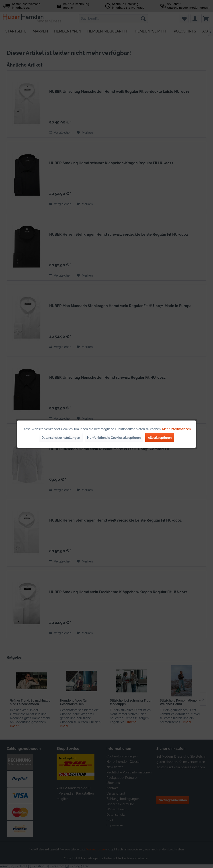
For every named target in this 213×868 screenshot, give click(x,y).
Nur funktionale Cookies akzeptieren (114, 437)
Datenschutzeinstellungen (61, 437)
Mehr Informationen (176, 429)
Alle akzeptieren (160, 437)
